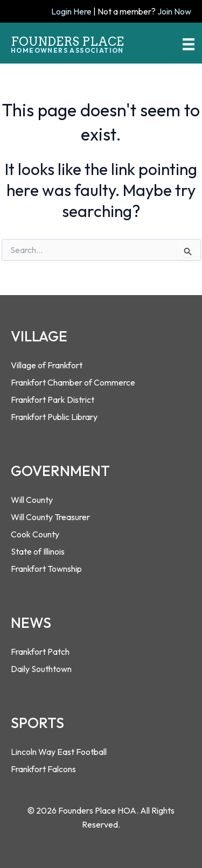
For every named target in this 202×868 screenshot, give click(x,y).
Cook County (35, 534)
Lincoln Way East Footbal (58, 752)
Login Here (71, 11)
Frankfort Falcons (43, 769)
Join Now (174, 11)
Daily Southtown (41, 669)
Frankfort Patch (40, 652)
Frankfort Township (46, 569)
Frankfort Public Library (54, 417)
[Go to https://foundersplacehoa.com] (74, 41)
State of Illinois (38, 551)
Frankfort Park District (53, 400)
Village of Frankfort (47, 365)
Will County (32, 500)
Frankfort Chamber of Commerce (73, 382)
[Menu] (189, 44)
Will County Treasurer (50, 517)
